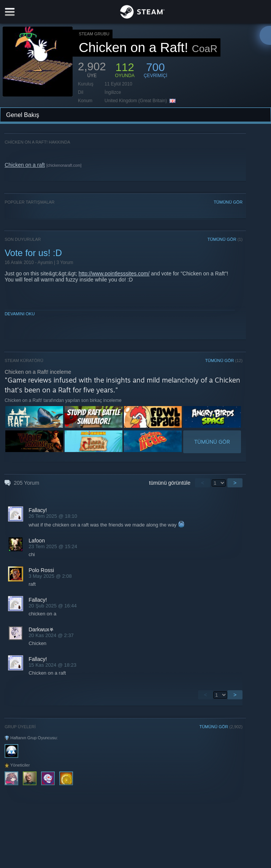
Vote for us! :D (33, 253)
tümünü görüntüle (170, 483)
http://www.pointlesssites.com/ (114, 274)
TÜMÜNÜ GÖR (228, 202)
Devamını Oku (20, 314)
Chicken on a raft (25, 165)
